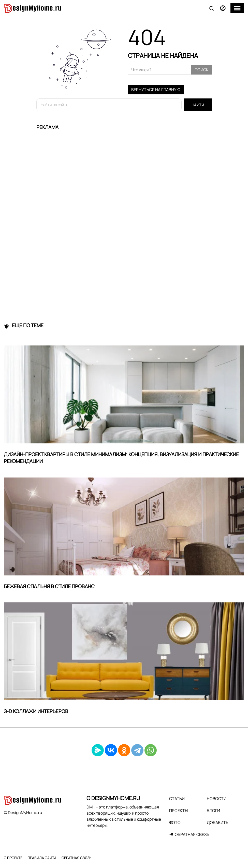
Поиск (202, 70)
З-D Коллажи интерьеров (36, 711)
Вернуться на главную (156, 90)
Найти (198, 105)
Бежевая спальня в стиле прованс (49, 586)
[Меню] (237, 8)
